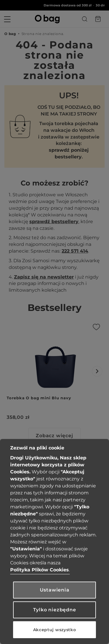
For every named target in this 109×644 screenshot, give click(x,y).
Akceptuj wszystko (55, 630)
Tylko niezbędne (55, 610)
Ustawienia (55, 590)
